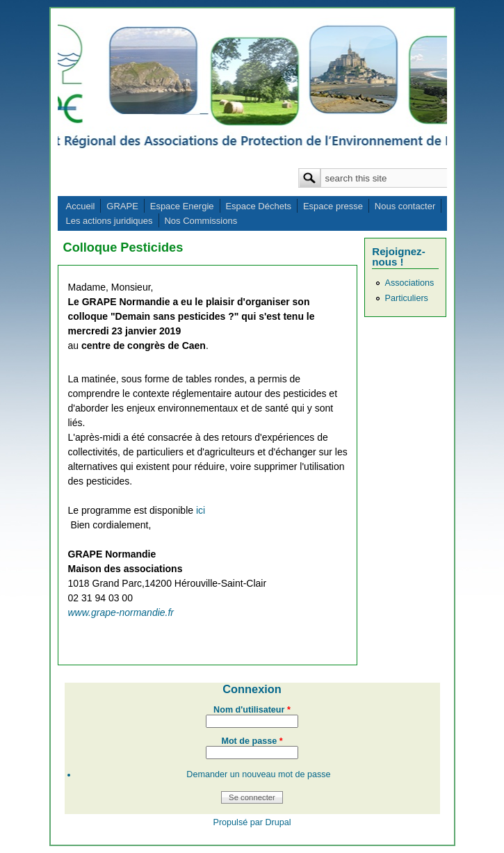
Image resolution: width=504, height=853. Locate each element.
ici (201, 510)
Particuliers (407, 298)
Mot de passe (252, 741)
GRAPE (122, 206)
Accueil (81, 206)
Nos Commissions (201, 221)
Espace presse (333, 206)
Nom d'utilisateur (252, 710)
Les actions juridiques (109, 221)
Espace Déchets (258, 206)
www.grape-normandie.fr (121, 612)
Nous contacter (405, 206)
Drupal (278, 822)
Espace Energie (182, 206)
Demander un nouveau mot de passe (258, 774)
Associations (410, 283)
